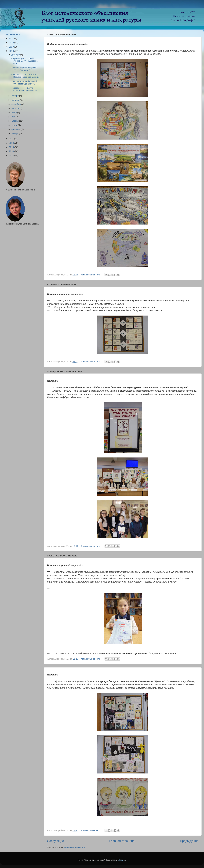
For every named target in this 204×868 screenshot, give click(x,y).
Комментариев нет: (91, 275)
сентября (16, 104)
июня (14, 113)
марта (15, 125)
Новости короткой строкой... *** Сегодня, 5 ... (25, 69)
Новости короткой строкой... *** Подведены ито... (25, 83)
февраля (16, 129)
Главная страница (122, 841)
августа (15, 108)
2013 (12, 156)
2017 (12, 139)
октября (16, 100)
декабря (16, 55)
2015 (12, 147)
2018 (12, 51)
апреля (15, 121)
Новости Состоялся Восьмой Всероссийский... (25, 76)
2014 (12, 151)
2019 (12, 47)
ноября (15, 96)
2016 (12, 143)
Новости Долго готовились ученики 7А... (25, 89)
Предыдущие (189, 841)
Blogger (122, 860)
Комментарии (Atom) (74, 847)
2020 (12, 43)
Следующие (55, 841)
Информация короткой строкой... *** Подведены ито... (25, 61)
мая (14, 117)
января (15, 133)
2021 (12, 38)
